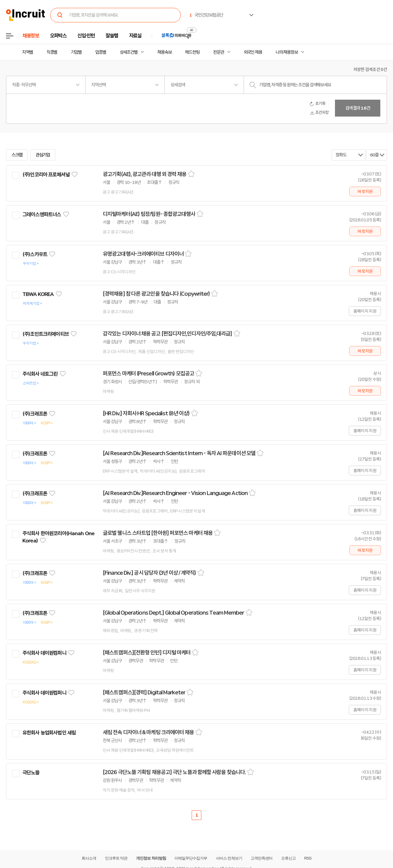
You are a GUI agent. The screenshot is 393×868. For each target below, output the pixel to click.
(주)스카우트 (35, 254)
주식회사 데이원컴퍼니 (44, 653)
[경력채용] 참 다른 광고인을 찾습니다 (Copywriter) (156, 294)
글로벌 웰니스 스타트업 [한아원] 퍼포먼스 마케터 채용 (158, 533)
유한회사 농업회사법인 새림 (49, 733)
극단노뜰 (31, 773)
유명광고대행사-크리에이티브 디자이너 (143, 254)
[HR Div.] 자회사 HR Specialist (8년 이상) (146, 413)
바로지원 (365, 191)
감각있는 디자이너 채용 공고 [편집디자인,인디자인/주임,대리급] (167, 334)
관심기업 (43, 155)
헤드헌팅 (192, 52)
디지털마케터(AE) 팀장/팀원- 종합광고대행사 (149, 214)
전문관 (219, 52)
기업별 (76, 52)
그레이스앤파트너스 (42, 214)
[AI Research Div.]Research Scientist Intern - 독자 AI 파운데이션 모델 (179, 453)
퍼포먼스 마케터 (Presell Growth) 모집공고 (148, 374)
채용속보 (164, 52)
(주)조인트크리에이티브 (45, 334)
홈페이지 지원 (365, 311)
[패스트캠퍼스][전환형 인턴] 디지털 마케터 (147, 653)
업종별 (101, 52)
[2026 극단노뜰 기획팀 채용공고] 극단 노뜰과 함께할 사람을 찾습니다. (174, 772)
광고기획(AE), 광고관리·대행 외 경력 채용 (145, 174)
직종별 (52, 52)
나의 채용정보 (287, 52)
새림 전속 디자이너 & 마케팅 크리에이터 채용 (148, 732)
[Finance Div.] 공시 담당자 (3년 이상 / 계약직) (149, 573)
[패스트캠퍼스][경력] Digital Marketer (144, 693)
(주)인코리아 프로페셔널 (46, 175)
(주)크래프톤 (35, 414)
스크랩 (17, 155)
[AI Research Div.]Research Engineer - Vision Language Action (175, 493)
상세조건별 (129, 52)
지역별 (28, 52)
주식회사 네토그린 (40, 374)
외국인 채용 (253, 52)
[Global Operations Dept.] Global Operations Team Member (174, 613)
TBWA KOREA (38, 294)
